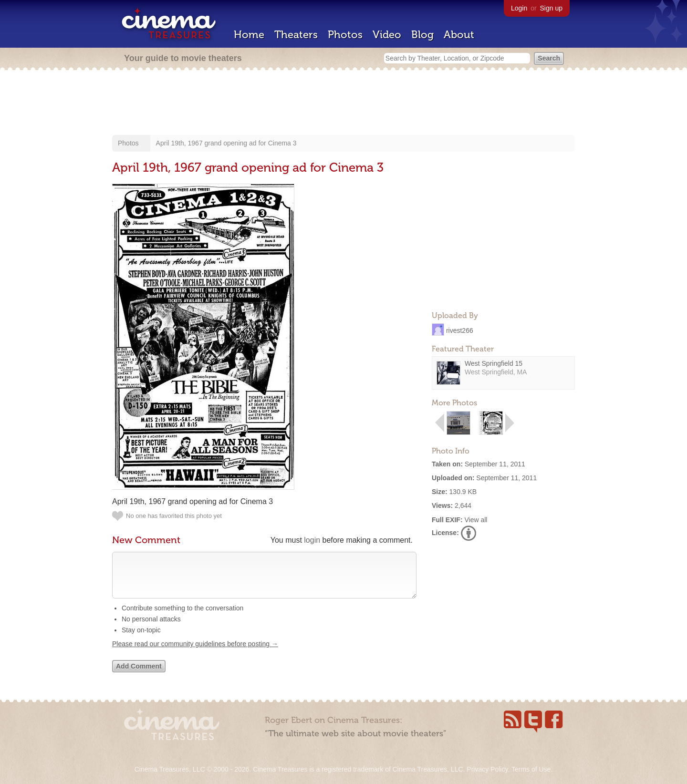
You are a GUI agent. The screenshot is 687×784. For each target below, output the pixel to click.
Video (387, 35)
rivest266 (460, 330)
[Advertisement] (343, 103)
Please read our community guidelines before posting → (195, 653)
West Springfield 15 (494, 363)
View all (476, 520)
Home (249, 35)
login (312, 540)
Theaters (296, 35)
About (459, 35)
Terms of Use (531, 769)
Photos (345, 35)
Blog (422, 35)
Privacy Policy (487, 769)
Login (519, 8)
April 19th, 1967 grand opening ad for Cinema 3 (226, 143)
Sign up (551, 8)
